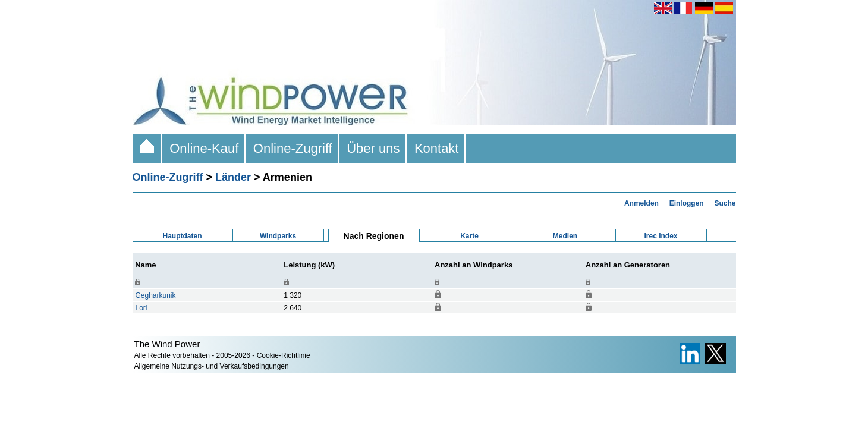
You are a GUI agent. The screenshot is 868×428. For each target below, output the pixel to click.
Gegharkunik (156, 295)
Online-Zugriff (293, 148)
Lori (141, 308)
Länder (233, 177)
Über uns (373, 148)
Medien (565, 236)
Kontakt (437, 148)
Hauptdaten (183, 236)
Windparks (278, 236)
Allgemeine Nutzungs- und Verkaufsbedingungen (212, 366)
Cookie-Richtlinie (284, 355)
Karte (469, 236)
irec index (661, 236)
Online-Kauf (204, 148)
